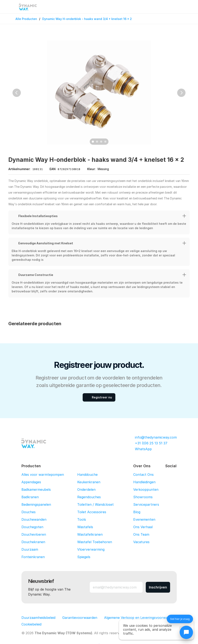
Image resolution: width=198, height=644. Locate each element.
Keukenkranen (89, 482)
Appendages (31, 482)
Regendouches (89, 497)
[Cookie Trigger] (31, 624)
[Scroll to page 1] (92, 142)
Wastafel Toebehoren (95, 542)
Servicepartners (146, 504)
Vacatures (141, 542)
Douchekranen (33, 542)
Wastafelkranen (90, 534)
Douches (29, 512)
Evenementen (144, 519)
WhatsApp (143, 449)
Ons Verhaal (143, 527)
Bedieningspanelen (36, 504)
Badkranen (30, 497)
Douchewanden (34, 519)
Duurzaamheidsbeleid (38, 618)
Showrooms (143, 497)
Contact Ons (143, 475)
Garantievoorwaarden (80, 618)
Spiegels (84, 557)
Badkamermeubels (36, 489)
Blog (137, 512)
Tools (82, 519)
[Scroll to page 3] (101, 142)
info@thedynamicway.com (156, 437)
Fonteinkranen (33, 557)
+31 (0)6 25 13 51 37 (151, 443)
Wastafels (85, 527)
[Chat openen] (186, 632)
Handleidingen (144, 482)
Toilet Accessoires (92, 512)
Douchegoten (32, 527)
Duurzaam (30, 549)
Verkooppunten (146, 489)
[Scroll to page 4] (106, 142)
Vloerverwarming (91, 549)
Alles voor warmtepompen (43, 475)
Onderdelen (86, 489)
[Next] (181, 93)
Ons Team (141, 534)
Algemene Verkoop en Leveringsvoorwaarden (140, 618)
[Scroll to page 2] (97, 142)
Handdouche (87, 475)
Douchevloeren (34, 534)
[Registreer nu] (99, 397)
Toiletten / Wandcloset (95, 504)
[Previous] (17, 93)
